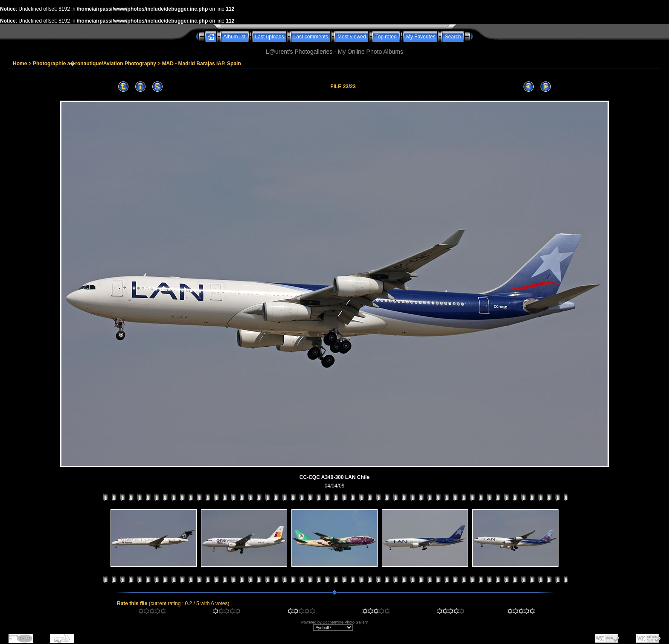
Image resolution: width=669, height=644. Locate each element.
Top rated (386, 37)
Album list (235, 37)
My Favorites (421, 37)
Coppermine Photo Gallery (345, 622)
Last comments (311, 37)
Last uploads (270, 37)
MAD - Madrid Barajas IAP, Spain (202, 64)
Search (453, 37)
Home (20, 64)
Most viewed (352, 37)
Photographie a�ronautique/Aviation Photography (95, 64)
